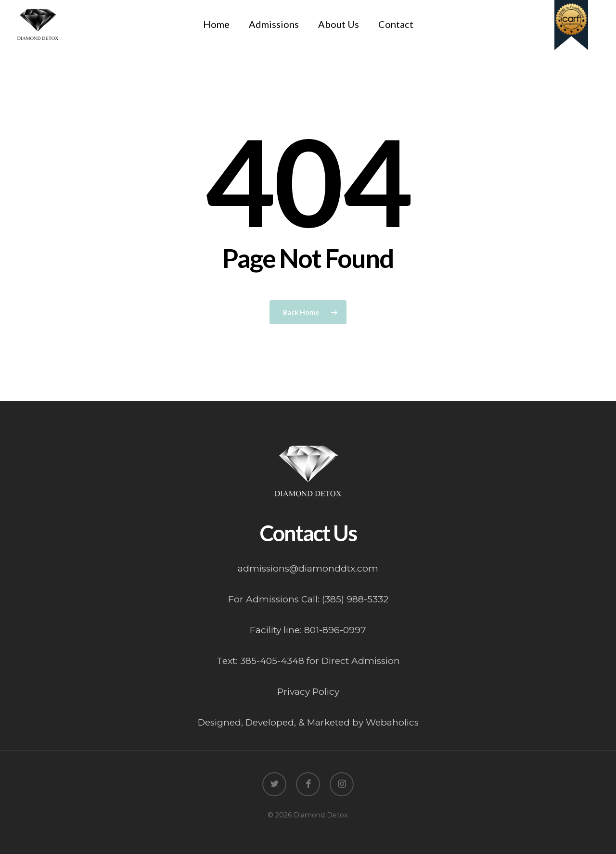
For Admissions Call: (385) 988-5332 (308, 599)
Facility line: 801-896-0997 (308, 630)
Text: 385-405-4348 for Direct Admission (308, 661)
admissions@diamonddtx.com (308, 568)
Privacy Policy (308, 692)
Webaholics (392, 722)
